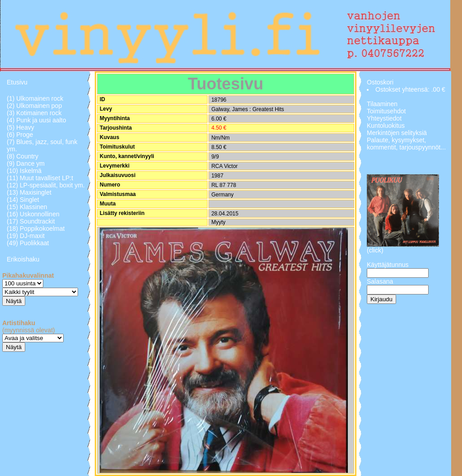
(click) (375, 250)
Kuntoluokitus (386, 126)
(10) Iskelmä (24, 171)
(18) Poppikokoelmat (36, 229)
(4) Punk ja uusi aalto (37, 120)
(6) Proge (20, 135)
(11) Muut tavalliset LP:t (40, 178)
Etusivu (17, 82)
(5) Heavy (21, 127)
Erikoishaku (23, 259)
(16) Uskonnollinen (33, 214)
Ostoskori (380, 82)
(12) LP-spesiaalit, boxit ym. (46, 185)
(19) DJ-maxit (26, 236)
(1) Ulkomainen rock (35, 98)
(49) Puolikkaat (28, 243)
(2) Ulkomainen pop (34, 106)
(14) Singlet (23, 200)
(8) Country (23, 156)
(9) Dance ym (26, 163)
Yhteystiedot (384, 118)
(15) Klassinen (27, 207)
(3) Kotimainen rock (34, 113)
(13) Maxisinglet (29, 192)
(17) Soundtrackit (31, 221)
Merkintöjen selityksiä (397, 133)
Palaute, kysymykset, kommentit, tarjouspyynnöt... (406, 144)
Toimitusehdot (386, 111)
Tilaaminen (382, 104)
